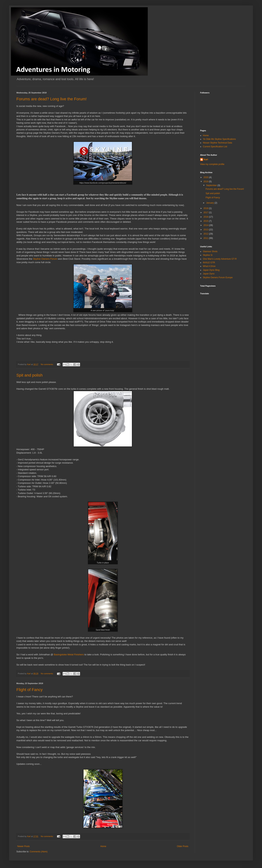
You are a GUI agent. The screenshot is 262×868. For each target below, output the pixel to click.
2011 (206, 238)
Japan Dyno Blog (211, 270)
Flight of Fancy (29, 690)
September (212, 185)
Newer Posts (23, 846)
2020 (206, 177)
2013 (206, 230)
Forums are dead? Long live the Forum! (51, 99)
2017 (206, 212)
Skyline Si (208, 255)
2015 (206, 221)
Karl (206, 160)
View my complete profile (212, 164)
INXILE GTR (209, 263)
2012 (206, 234)
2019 (206, 182)
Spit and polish (29, 375)
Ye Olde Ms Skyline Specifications (219, 139)
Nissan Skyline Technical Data (218, 143)
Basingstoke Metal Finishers (69, 655)
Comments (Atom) (38, 852)
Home (103, 846)
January (210, 203)
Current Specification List (215, 147)
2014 (206, 225)
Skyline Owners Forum (45, 259)
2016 (206, 217)
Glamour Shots (210, 251)
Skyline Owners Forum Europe (218, 277)
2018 (206, 208)
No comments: (47, 364)
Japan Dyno (209, 274)
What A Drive (209, 266)
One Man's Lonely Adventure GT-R (220, 259)
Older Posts (183, 846)
